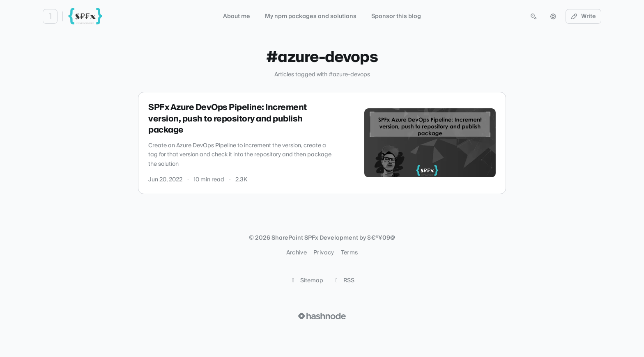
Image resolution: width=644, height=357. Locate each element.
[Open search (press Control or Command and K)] (534, 16)
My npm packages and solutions (311, 16)
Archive (297, 253)
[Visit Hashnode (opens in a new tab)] (322, 316)
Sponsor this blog (396, 16)
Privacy (324, 253)
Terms (350, 253)
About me (237, 16)
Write (584, 16)
